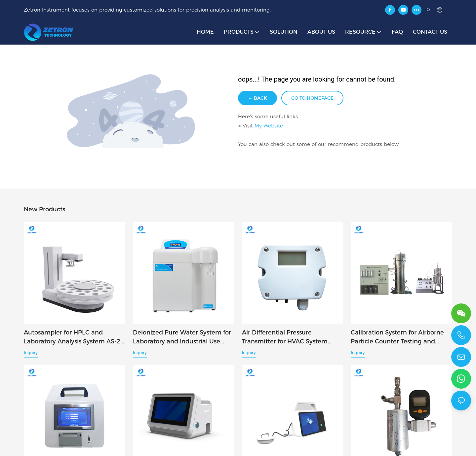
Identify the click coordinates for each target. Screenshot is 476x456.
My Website (269, 126)
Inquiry (31, 353)
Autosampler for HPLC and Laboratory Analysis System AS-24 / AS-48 (74, 337)
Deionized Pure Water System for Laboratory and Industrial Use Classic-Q (182, 337)
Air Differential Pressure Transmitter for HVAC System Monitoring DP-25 (285, 337)
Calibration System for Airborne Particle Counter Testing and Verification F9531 (397, 337)
